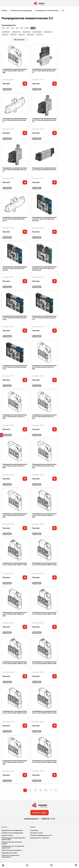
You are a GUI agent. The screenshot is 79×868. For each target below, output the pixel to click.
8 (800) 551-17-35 (48, 819)
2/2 (32, 28)
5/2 (8, 28)
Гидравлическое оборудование (12, 830)
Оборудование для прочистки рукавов (12, 843)
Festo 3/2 (22, 35)
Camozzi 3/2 (26, 32)
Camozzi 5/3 (6, 32)
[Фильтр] (1, 435)
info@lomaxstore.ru (32, 819)
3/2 (22, 28)
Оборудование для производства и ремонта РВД (14, 839)
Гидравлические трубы (9, 853)
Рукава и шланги (7, 835)
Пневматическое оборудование (12, 833)
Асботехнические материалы (12, 850)
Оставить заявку (40, 813)
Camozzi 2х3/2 (37, 32)
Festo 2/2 (39, 35)
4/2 (17, 28)
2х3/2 (27, 28)
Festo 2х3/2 (31, 35)
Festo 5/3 (5, 35)
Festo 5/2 (13, 35)
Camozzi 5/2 (16, 32)
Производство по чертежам (40, 838)
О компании (34, 830)
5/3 (3, 28)
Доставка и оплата (36, 833)
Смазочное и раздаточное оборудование (10, 856)
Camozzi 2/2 (48, 32)
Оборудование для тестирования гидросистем (13, 847)
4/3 (12, 28)
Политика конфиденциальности (41, 835)
